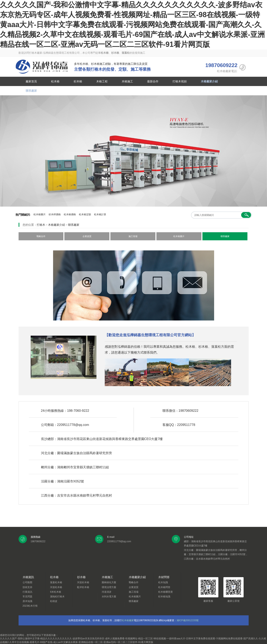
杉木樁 (78, 81)
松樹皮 (54, 601)
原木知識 (27, 601)
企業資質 (87, 236)
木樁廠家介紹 (209, 81)
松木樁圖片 (40, 214)
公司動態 (27, 582)
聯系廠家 (31, 91)
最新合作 (153, 81)
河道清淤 (107, 592)
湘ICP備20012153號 (188, 620)
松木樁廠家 (128, 620)
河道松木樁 (56, 587)
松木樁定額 (85, 214)
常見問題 (27, 597)
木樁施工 (127, 81)
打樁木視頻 (180, 81)
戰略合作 (41, 236)
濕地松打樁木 (57, 597)
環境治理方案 (109, 587)
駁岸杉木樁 (83, 587)
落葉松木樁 (56, 582)
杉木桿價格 (55, 214)
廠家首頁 (31, 81)
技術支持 (27, 587)
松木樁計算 (100, 214)
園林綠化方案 (109, 582)
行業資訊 (27, 592)
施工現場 (133, 236)
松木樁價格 (70, 214)
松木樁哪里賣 (165, 592)
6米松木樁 (56, 592)
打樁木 (41, 225)
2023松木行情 (30, 606)
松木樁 (42, 67)
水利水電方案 (109, 597)
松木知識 (163, 582)
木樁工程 (102, 81)
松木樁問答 (164, 587)
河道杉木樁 (83, 582)
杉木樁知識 (164, 597)
